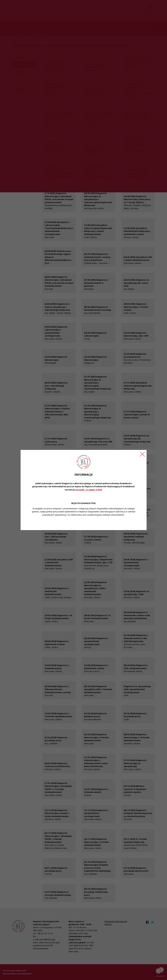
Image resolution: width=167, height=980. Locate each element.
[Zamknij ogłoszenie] (142, 454)
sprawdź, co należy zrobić (89, 490)
